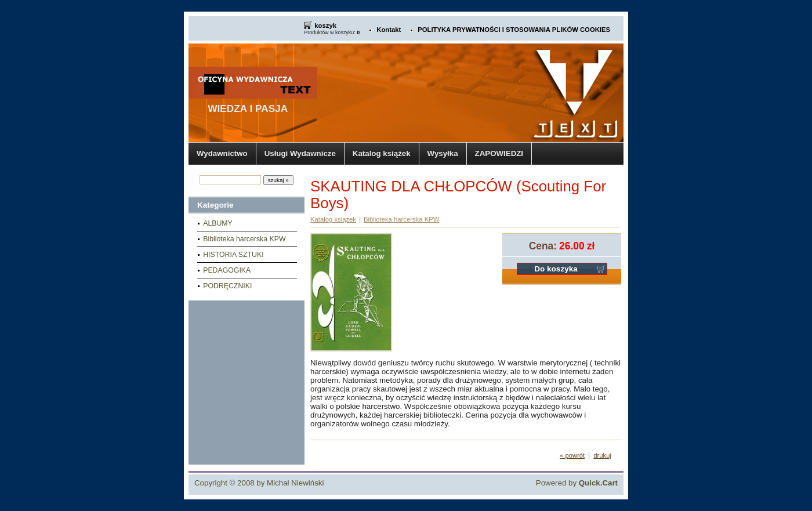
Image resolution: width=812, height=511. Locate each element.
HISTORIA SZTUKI (233, 255)
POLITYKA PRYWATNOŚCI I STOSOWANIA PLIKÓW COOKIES (514, 30)
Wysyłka (443, 153)
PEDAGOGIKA (227, 270)
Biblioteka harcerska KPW (244, 239)
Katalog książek (382, 153)
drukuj (602, 455)
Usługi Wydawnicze (300, 153)
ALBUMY (218, 223)
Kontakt (389, 30)
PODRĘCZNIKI (227, 286)
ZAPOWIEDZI (499, 153)
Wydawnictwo (222, 153)
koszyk (325, 26)
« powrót (572, 455)
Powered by (577, 483)
